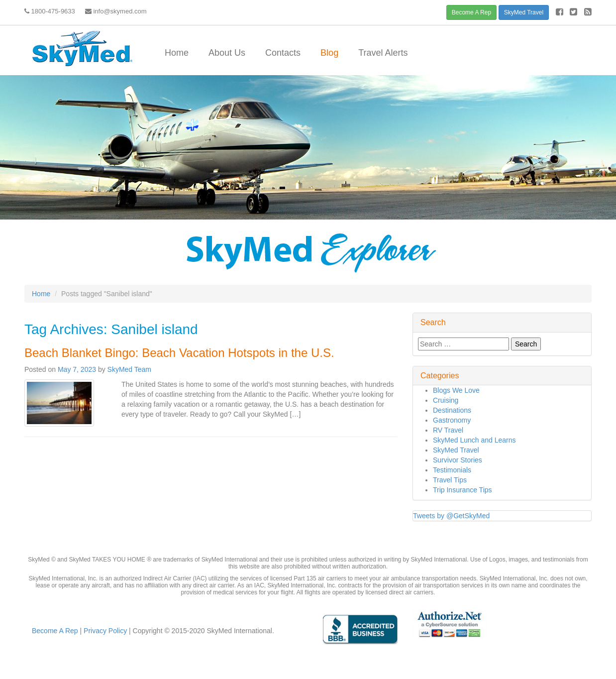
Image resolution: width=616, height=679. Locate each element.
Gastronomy (452, 420)
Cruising (446, 400)
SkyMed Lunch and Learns (474, 440)
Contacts (283, 53)
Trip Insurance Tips (462, 490)
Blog (329, 53)
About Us (227, 53)
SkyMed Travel (524, 12)
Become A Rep (471, 12)
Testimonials (452, 470)
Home (177, 53)
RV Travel (448, 430)
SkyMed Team (129, 369)
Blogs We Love (456, 390)
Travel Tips (450, 480)
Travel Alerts (383, 53)
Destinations (452, 410)
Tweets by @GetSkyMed (451, 516)
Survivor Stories (458, 460)
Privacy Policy (104, 631)
